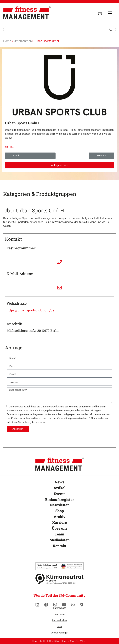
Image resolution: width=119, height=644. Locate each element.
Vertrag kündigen (59, 633)
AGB (60, 626)
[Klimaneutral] (60, 566)
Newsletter (59, 505)
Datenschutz (59, 608)
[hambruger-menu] (108, 13)
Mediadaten (59, 540)
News (60, 482)
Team (59, 534)
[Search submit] (111, 30)
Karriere (60, 522)
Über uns (60, 528)
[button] (10, 147)
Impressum (60, 614)
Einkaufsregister (60, 500)
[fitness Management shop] (100, 13)
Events (60, 494)
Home (7, 41)
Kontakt (60, 546)
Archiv (60, 517)
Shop (60, 511)
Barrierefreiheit (60, 620)
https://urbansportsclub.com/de (30, 310)
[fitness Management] (27, 13)
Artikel (59, 488)
